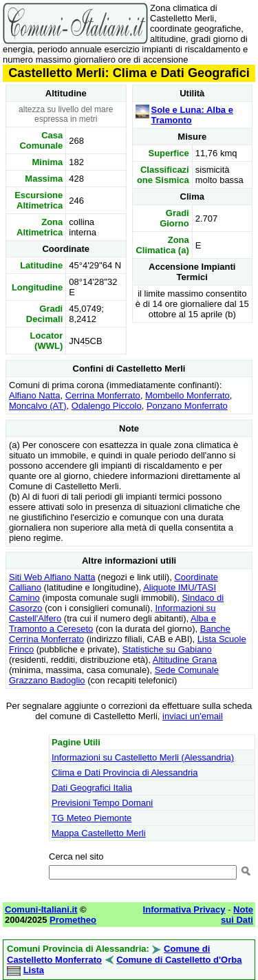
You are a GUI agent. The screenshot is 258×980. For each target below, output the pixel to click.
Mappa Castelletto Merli (99, 833)
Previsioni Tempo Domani (102, 803)
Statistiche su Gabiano (167, 649)
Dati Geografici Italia (92, 788)
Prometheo (73, 920)
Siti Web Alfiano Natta (52, 577)
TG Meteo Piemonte (92, 818)
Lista (34, 970)
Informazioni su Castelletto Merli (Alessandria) (143, 757)
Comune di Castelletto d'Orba (179, 960)
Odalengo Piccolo (107, 406)
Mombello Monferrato (187, 395)
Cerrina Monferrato (103, 395)
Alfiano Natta (34, 395)
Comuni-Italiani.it (41, 909)
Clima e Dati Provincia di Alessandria (125, 773)
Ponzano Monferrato (187, 406)
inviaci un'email (193, 716)
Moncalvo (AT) (38, 406)
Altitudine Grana (185, 660)
